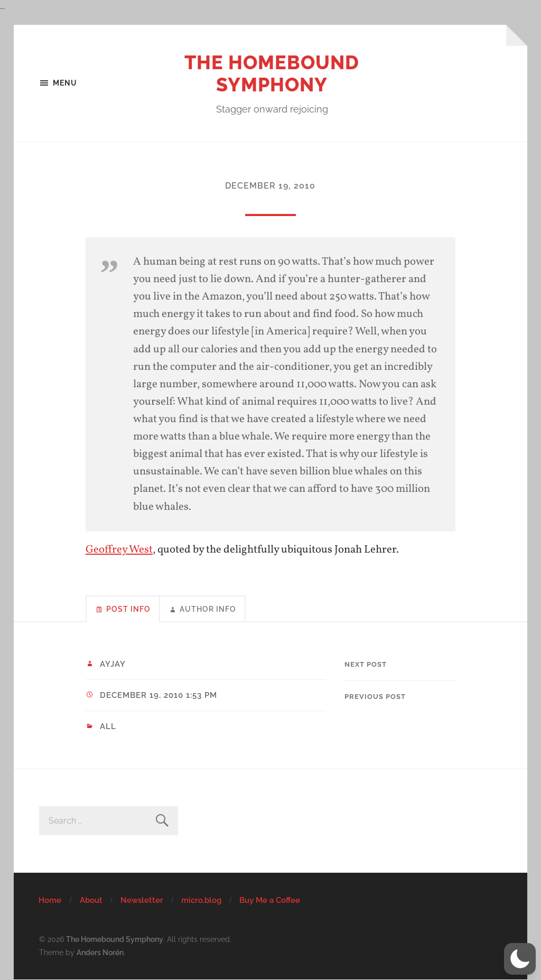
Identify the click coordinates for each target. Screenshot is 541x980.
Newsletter (142, 900)
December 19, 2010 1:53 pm (158, 695)
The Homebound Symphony (272, 73)
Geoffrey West (119, 550)
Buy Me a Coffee (270, 900)
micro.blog (201, 900)
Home (50, 900)
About (91, 900)
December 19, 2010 (270, 186)
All (108, 726)
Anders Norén (100, 952)
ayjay (113, 664)
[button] (520, 959)
